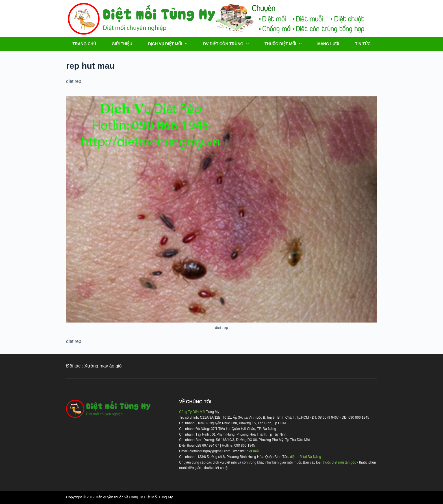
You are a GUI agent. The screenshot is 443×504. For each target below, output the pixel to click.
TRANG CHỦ (84, 44)
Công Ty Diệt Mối (192, 412)
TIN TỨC (363, 44)
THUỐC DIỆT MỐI (284, 44)
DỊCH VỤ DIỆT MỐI (169, 44)
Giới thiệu (122, 44)
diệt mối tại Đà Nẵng (306, 457)
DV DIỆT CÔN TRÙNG (227, 44)
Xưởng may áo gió (103, 366)
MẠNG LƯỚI (328, 44)
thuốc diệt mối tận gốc (339, 462)
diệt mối (253, 451)
